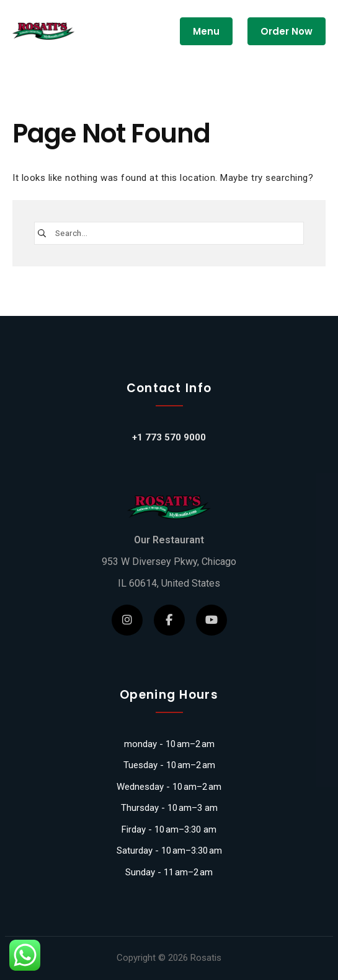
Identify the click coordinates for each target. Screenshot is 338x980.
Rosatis (206, 958)
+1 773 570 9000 (169, 437)
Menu (206, 31)
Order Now (287, 31)
